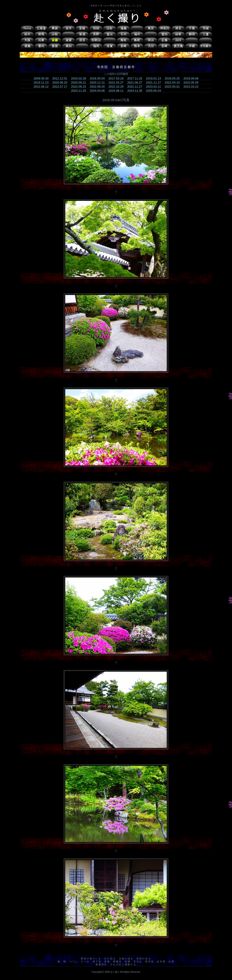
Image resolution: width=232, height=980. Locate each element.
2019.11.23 (42, 82)
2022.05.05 (192, 82)
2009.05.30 (42, 78)
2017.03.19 (117, 78)
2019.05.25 (174, 78)
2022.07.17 (61, 87)
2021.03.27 (117, 82)
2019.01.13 (155, 78)
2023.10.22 (192, 87)
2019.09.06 (192, 78)
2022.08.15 (80, 87)
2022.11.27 (136, 87)
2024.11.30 (136, 91)
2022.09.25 (99, 87)
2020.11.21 (99, 82)
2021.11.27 (155, 82)
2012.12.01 (61, 78)
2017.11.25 (136, 78)
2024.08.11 (117, 91)
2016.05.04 (99, 78)
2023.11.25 (80, 91)
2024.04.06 (99, 91)
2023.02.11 (155, 87)
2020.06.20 (61, 82)
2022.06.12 (42, 87)
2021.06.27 (136, 82)
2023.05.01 (174, 87)
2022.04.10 (174, 82)
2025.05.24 (155, 91)
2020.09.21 (80, 82)
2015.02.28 (80, 78)
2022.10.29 (117, 87)
